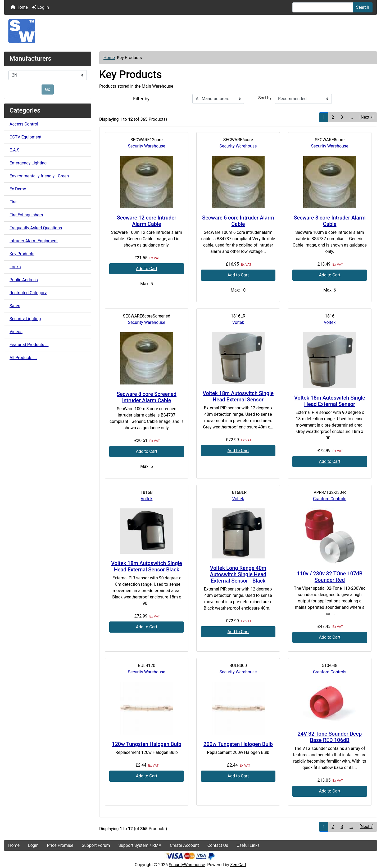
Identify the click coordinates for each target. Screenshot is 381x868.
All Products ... (23, 358)
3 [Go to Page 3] (342, 117)
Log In (40, 7)
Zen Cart (238, 865)
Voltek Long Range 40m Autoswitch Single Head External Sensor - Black (238, 574)
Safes (15, 306)
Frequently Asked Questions (36, 228)
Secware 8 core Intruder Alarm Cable (330, 221)
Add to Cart (147, 269)
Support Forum (96, 845)
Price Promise (60, 845)
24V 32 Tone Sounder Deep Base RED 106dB (330, 737)
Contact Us (218, 845)
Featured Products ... (29, 345)
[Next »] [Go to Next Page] (367, 117)
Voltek (238, 322)
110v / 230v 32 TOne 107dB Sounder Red (330, 577)
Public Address (24, 280)
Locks (15, 267)
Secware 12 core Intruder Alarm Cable (147, 221)
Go (48, 89)
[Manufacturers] (48, 75)
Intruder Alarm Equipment (34, 241)
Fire (13, 202)
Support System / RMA (140, 845)
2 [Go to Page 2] (333, 117)
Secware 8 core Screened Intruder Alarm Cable (147, 397)
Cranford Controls (330, 499)
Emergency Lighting (28, 163)
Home (19, 7)
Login (33, 845)
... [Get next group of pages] (351, 117)
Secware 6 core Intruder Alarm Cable (238, 221)
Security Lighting (25, 319)
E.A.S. (15, 150)
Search (363, 7)
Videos (16, 332)
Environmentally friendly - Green (39, 176)
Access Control (24, 124)
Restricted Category (28, 293)
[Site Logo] (190, 31)
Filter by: (142, 99)
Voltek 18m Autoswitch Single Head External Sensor (238, 396)
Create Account (184, 845)
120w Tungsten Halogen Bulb (147, 744)
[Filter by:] (218, 99)
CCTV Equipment (26, 137)
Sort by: (265, 98)
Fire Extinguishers (26, 215)
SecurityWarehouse (187, 865)
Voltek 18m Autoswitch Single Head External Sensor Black (147, 566)
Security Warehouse (146, 146)
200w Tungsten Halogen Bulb (238, 744)
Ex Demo (18, 189)
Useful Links (248, 845)
